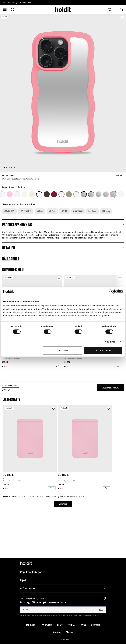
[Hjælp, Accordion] (63, 580)
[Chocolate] (47, 194)
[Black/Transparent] (39, 194)
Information (27, 588)
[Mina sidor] (109, 10)
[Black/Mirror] (84, 194)
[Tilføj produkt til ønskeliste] (123, 17)
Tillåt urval (63, 350)
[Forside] (5, 497)
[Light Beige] (32, 194)
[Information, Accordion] (63, 588)
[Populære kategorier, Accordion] (63, 572)
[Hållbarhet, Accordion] (63, 259)
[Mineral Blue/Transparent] (121, 194)
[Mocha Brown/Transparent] (76, 194)
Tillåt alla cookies (103, 350)
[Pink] (10, 194)
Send (101, 610)
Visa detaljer (111, 342)
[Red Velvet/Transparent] (61, 194)
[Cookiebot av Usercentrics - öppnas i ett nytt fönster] (111, 291)
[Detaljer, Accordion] (63, 248)
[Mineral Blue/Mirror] (106, 194)
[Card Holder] (30, 439)
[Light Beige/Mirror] (99, 194)
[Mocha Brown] (69, 194)
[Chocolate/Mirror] (91, 194)
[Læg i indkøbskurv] (57, 366)
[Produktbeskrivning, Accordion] (63, 225)
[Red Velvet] (54, 194)
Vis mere (63, 504)
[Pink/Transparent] (17, 194)
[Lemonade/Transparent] (24, 194)
